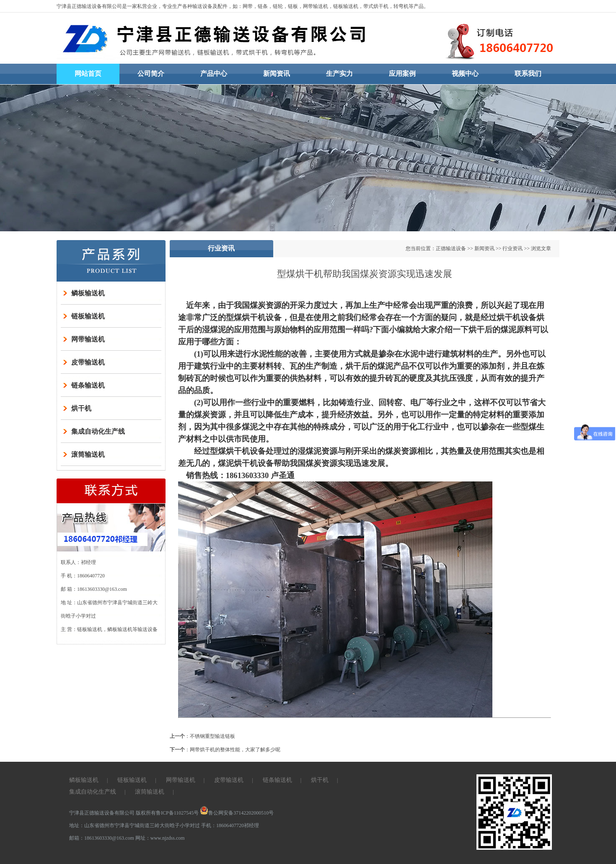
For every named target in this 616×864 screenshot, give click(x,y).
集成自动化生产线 (98, 431)
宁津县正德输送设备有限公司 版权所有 (113, 813)
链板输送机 (88, 316)
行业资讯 (512, 248)
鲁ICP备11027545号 (177, 813)
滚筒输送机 (88, 454)
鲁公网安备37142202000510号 (237, 813)
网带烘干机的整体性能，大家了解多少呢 (235, 750)
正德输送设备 (451, 248)
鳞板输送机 (88, 293)
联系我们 (528, 74)
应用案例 (402, 74)
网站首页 (88, 74)
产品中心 (214, 74)
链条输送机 (88, 385)
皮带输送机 (88, 362)
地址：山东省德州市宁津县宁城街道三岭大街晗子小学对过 (135, 825)
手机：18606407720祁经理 (230, 825)
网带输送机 (88, 339)
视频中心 (465, 74)
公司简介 (151, 74)
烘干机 (81, 408)
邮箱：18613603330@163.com (102, 838)
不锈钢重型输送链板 (212, 736)
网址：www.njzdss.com (160, 838)
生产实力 (339, 74)
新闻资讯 (277, 74)
